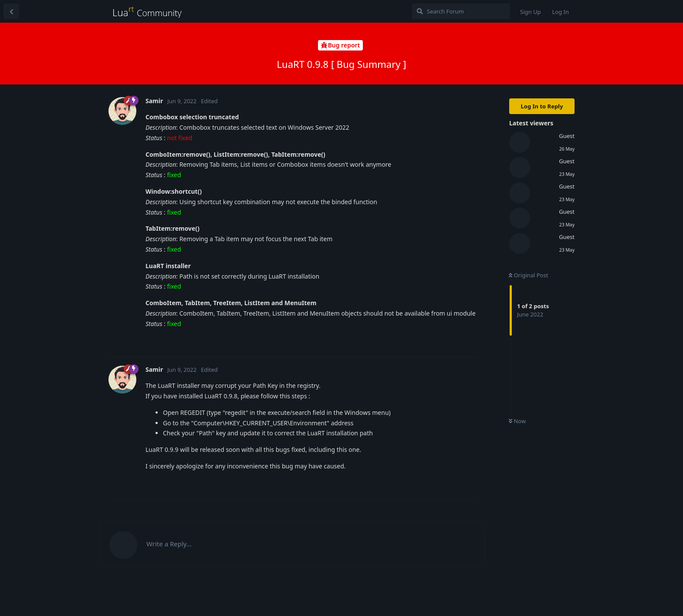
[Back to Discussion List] (11, 11)
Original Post (528, 275)
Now (517, 421)
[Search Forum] (461, 11)
